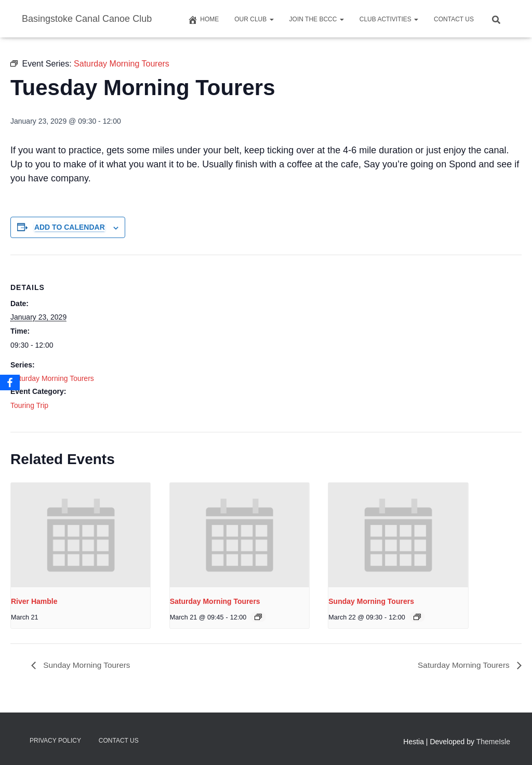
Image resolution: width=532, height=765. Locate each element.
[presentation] (81, 535)
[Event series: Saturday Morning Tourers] (258, 617)
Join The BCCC (317, 19)
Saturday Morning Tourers (52, 378)
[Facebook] (10, 382)
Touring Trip (29, 405)
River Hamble (34, 601)
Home (203, 20)
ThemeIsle (493, 742)
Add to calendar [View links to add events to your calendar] (70, 227)
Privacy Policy (55, 741)
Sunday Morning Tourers (371, 601)
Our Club (254, 19)
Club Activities (389, 19)
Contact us (454, 19)
